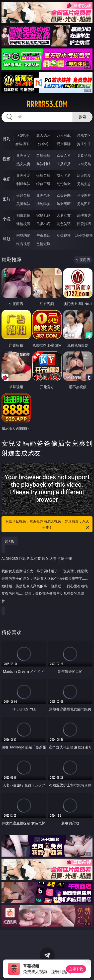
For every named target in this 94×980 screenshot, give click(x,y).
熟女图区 (64, 204)
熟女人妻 (23, 164)
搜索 (82, 117)
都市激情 (23, 215)
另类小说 (43, 224)
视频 (7, 159)
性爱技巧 (84, 224)
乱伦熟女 (64, 184)
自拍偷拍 (43, 155)
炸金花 (43, 144)
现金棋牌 (64, 144)
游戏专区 (84, 135)
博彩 (7, 139)
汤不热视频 (84, 235)
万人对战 (64, 135)
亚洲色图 (43, 195)
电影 (7, 179)
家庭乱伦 (43, 215)
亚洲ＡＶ (23, 155)
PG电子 (23, 135)
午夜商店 (43, 235)
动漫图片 (84, 195)
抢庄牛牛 (84, 144)
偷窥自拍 (23, 195)
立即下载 (76, 969)
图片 (7, 199)
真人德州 (43, 135)
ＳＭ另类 (84, 164)
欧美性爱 (84, 175)
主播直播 (64, 164)
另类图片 (84, 204)
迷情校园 (23, 224)
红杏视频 (23, 244)
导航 (7, 239)
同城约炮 (23, 235)
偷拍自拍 (43, 175)
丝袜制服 (43, 164)
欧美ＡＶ (64, 155)
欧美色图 (64, 195)
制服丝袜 (23, 184)
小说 (7, 219)
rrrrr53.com (47, 104)
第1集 (10, 541)
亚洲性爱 (23, 175)
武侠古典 (84, 215)
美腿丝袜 (23, 204)
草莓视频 (64, 235)
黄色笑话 (64, 224)
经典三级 (43, 184)
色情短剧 (43, 244)
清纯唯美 (43, 204)
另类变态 (84, 184)
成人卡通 (64, 175)
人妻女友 (64, 215)
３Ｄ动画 (84, 155)
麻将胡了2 (23, 144)
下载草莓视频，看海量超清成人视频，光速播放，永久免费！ (48, 525)
